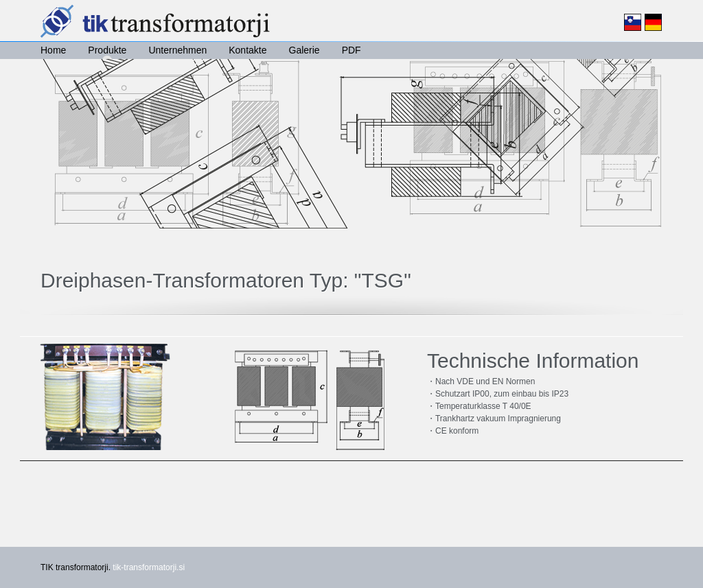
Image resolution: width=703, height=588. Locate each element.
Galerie (304, 50)
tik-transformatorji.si (149, 567)
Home (53, 50)
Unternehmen (177, 50)
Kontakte (247, 50)
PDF (351, 50)
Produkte (107, 50)
